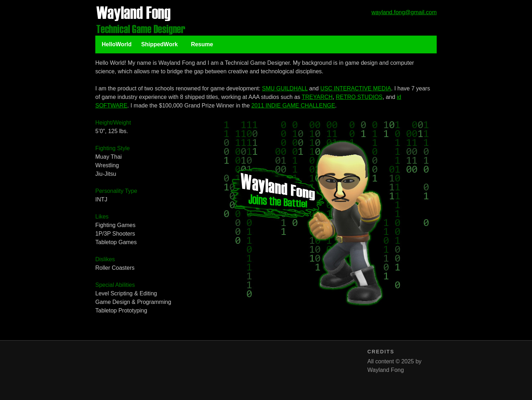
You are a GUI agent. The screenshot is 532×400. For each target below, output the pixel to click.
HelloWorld (117, 44)
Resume (202, 44)
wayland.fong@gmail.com (404, 12)
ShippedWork (159, 44)
